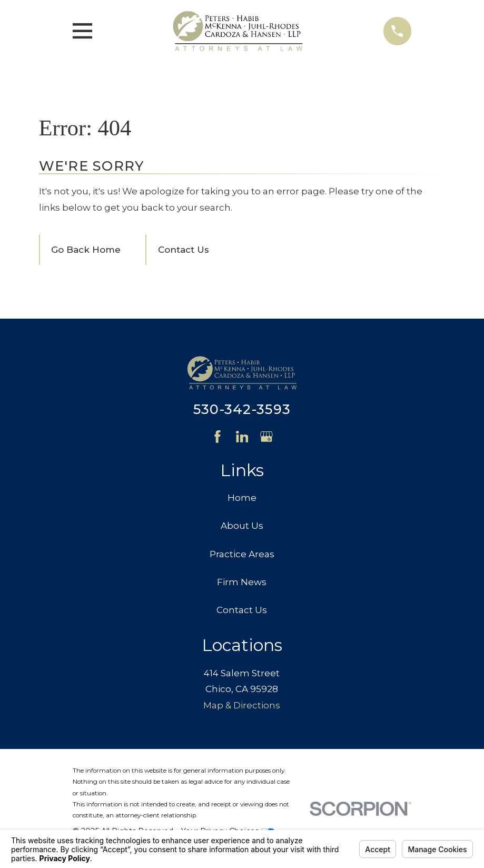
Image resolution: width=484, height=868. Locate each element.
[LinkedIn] (242, 437)
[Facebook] (218, 437)
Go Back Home (86, 250)
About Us (242, 526)
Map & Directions (242, 705)
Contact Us (184, 250)
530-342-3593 (242, 409)
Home (242, 498)
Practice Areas (242, 554)
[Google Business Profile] (266, 437)
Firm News (242, 582)
